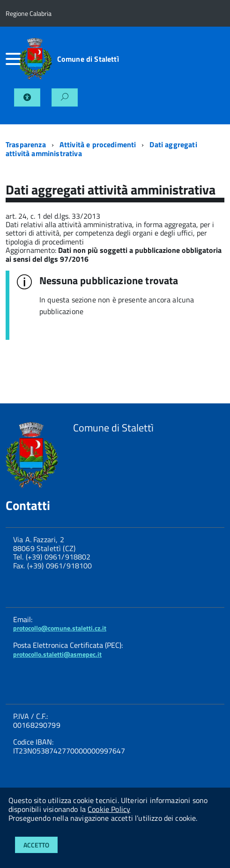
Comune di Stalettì (88, 59)
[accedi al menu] (12, 59)
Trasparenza (26, 144)
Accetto (36, 845)
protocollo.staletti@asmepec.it (57, 654)
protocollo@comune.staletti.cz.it (60, 628)
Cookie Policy (109, 809)
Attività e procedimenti (98, 144)
